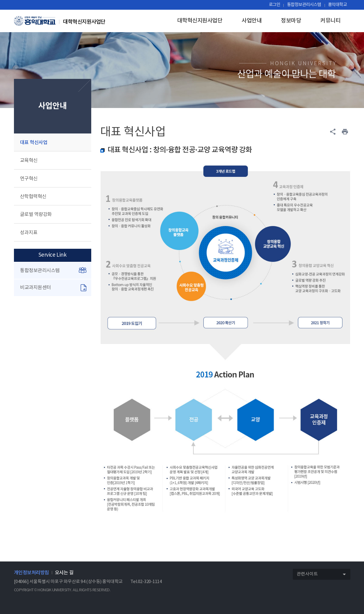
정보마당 (291, 21)
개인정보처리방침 (32, 573)
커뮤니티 (330, 21)
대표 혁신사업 (34, 143)
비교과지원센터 (53, 288)
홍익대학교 (337, 5)
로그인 (275, 5)
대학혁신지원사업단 (200, 21)
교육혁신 (29, 160)
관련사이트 (323, 574)
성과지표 (29, 233)
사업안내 (252, 21)
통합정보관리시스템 (304, 5)
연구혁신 (29, 179)
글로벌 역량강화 (36, 214)
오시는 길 (64, 573)
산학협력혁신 (33, 197)
